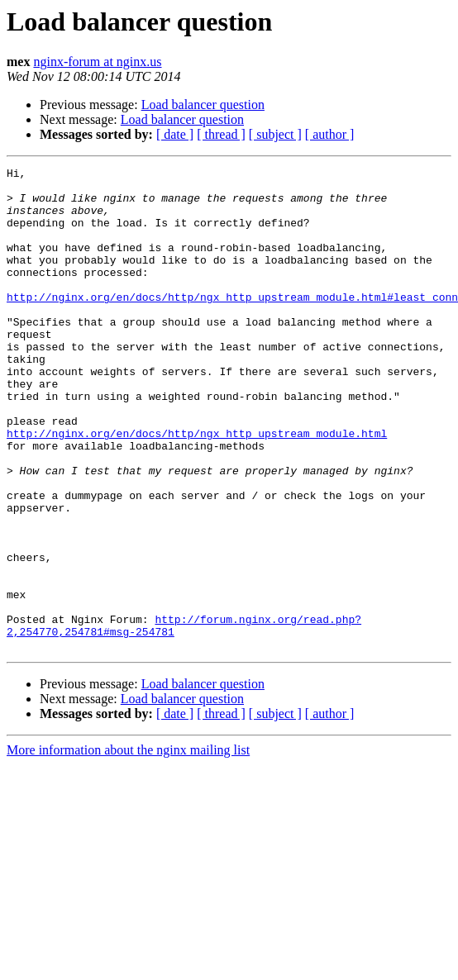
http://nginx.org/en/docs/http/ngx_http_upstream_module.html (197, 488)
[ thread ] (221, 134)
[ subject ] (275, 134)
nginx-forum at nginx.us (97, 62)
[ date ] (175, 134)
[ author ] (330, 134)
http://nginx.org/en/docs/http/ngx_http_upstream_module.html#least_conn (232, 324)
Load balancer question (203, 105)
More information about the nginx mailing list (128, 847)
